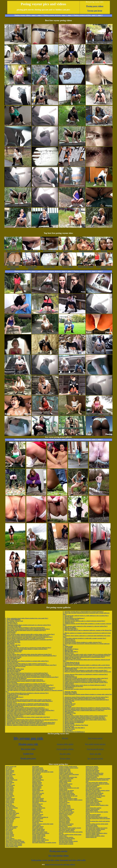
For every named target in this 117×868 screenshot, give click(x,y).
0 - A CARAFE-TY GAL (69, 713)
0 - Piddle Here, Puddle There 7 (14, 716)
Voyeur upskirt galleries (65, 749)
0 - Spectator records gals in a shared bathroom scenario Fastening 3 (83, 612)
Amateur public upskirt (65, 744)
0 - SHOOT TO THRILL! (70, 628)
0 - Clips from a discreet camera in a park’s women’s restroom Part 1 (25, 714)
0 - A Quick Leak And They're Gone (15, 666)
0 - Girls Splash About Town (13, 657)
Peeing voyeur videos (23, 15)
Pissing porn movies (58, 851)
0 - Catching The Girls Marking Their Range (76, 725)
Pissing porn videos (95, 6)
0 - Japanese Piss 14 (69, 640)
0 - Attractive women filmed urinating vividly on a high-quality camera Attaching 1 (29, 701)
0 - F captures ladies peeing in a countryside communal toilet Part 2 (25, 713)
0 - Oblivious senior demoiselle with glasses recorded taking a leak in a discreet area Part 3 (32, 677)
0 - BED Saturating (68, 712)
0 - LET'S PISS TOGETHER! (13, 626)
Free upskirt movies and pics (95, 744)
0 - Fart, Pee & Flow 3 (11, 624)
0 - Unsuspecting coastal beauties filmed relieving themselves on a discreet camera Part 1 (31, 720)
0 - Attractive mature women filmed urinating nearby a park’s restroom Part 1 (85, 716)
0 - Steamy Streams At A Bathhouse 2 (74, 721)
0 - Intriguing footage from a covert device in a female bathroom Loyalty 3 (84, 685)
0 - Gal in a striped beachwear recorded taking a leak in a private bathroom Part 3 (29, 637)
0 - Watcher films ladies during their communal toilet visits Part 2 (24, 680)
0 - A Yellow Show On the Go (71, 662)
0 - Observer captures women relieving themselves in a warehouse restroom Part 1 (87, 709)
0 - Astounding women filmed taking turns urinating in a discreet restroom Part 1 (86, 708)
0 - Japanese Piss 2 (11, 718)
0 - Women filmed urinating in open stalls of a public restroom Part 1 (25, 638)
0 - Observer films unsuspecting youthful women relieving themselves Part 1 (28, 629)
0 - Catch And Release (69, 641)
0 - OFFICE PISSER (11, 698)
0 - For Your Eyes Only (12, 662)
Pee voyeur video (28, 749)
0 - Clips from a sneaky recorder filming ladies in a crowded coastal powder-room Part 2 (31, 665)
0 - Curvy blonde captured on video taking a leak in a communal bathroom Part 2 (86, 656)
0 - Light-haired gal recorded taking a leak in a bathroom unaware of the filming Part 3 (30, 688)
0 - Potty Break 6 (68, 730)
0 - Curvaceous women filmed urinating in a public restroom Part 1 (82, 642)
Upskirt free (28, 754)
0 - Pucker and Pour (69, 701)
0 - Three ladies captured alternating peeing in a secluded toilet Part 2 (25, 630)
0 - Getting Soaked (68, 684)
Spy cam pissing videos (58, 856)
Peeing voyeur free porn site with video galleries (60, 864)
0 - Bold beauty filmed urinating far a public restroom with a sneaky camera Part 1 (29, 689)
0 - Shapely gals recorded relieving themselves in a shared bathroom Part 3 (27, 636)
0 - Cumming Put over (69, 704)
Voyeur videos (65, 758)
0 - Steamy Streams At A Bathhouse (73, 722)
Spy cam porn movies (95, 758)
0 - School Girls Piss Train (13, 642)
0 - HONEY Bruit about (12, 696)
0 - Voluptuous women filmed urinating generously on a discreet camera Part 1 (28, 625)
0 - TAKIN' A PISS (68, 646)
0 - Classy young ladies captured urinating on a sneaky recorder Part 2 (26, 684)
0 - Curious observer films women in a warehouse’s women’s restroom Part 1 (85, 674)
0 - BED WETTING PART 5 (70, 652)
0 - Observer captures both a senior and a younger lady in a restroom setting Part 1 (87, 654)
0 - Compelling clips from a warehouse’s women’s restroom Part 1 (24, 721)
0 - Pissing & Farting (69, 729)
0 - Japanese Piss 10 (11, 660)
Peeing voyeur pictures (52, 15)
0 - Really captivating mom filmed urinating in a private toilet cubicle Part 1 (27, 661)
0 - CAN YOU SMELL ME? (13, 658)
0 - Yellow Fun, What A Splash (14, 650)
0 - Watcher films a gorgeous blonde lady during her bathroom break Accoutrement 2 (30, 724)
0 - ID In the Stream (68, 726)
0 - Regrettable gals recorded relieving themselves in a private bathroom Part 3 (86, 700)
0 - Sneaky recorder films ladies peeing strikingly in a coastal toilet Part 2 (84, 718)
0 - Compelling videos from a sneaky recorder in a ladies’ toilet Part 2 (25, 712)
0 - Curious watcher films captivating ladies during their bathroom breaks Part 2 (28, 654)
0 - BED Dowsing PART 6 (12, 672)
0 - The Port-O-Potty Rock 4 (71, 620)
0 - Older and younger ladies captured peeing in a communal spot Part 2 (84, 717)
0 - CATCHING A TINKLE (70, 693)
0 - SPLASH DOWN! (69, 724)
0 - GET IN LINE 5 (68, 617)
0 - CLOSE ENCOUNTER (70, 677)
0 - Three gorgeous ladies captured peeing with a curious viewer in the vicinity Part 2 (30, 634)
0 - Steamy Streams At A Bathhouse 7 (74, 618)
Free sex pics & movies (95, 749)
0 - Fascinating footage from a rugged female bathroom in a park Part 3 (84, 710)
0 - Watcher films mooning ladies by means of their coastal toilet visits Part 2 (28, 717)
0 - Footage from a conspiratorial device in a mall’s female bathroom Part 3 (85, 681)
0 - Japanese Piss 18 (11, 646)
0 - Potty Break (67, 706)
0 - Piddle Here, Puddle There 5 (72, 658)
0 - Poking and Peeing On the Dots (73, 686)
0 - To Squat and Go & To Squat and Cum (17, 694)
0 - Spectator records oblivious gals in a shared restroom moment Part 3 (84, 621)
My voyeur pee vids (28, 738)
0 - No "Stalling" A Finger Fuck (14, 621)
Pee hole (65, 738)
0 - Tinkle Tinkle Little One (13, 645)
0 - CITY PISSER (68, 648)
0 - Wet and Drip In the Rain (13, 670)
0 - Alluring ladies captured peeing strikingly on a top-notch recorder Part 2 (27, 674)
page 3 (40, 15)
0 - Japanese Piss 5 (69, 622)
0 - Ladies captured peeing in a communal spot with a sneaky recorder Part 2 (85, 682)
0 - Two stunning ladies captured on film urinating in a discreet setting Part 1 (85, 626)
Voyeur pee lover (95, 11)
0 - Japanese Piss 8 (11, 632)
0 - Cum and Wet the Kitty (13, 641)
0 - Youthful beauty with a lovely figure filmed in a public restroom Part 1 (26, 649)
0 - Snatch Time (67, 702)
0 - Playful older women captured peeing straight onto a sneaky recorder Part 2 (28, 700)
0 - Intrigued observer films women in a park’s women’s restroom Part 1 (26, 664)
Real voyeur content (95, 738)
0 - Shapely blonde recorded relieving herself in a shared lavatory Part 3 (84, 657)
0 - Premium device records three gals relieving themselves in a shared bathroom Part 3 (31, 656)
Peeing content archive (82, 15)
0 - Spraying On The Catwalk (71, 664)
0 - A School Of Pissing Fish (13, 652)
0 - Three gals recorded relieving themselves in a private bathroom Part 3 (26, 673)
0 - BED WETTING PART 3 (70, 629)
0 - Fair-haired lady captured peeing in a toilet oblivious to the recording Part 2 (86, 616)
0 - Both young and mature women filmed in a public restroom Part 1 (25, 681)
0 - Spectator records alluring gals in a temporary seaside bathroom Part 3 (27, 704)
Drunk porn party (28, 758)
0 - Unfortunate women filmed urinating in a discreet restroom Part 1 (25, 628)
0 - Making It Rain (68, 650)
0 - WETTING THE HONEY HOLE (15, 669)
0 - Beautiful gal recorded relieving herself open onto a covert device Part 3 (27, 705)
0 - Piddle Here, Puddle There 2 (14, 706)
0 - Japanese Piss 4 (69, 705)
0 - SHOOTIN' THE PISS (70, 692)
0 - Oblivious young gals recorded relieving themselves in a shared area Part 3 (28, 676)
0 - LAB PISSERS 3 (68, 688)
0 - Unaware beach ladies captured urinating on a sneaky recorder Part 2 (84, 698)
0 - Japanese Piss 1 (11, 702)
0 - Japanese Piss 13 (11, 622)
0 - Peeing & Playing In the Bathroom (16, 678)
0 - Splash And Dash (11, 682)
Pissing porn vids (28, 744)
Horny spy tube (95, 754)
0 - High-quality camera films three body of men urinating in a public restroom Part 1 (30, 710)
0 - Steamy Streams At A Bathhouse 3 (74, 732)
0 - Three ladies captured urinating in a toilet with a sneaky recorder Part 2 (84, 638)
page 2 (34, 15)
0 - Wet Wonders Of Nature (71, 649)
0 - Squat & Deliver (68, 653)
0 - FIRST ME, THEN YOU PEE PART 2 (74, 728)
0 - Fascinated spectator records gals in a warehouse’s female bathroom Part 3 (28, 648)
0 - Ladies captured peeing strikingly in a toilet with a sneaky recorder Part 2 (85, 670)
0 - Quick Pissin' (10, 653)
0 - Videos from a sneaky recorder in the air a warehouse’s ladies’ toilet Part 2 (85, 678)
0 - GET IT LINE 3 (68, 714)
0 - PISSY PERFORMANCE (13, 620)
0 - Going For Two (10, 668)
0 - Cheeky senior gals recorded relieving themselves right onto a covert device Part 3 (30, 722)
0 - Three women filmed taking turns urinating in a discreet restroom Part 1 (27, 693)
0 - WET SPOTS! (10, 644)
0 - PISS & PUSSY (10, 633)
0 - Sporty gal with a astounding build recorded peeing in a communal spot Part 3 (29, 640)
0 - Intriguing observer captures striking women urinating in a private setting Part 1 (29, 685)
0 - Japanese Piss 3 (69, 676)
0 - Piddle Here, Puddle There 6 (14, 697)
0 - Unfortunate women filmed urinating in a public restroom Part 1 (82, 680)
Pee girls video (65, 754)
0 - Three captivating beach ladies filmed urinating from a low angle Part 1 (27, 618)
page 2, (94, 15)
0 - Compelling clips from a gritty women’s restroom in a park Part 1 (25, 708)
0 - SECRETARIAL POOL (70, 669)
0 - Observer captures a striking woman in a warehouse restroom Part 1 (26, 725)
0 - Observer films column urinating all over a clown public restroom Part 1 (85, 720)
